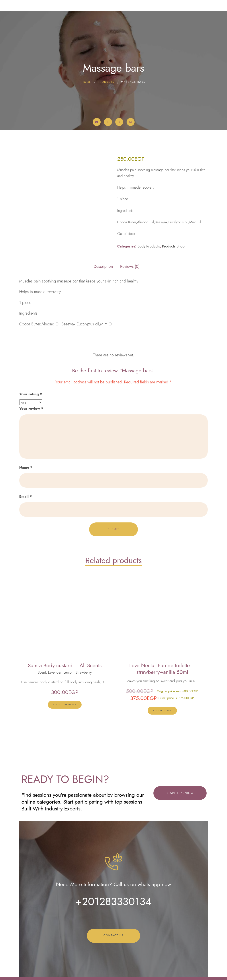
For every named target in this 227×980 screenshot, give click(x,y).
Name (26, 467)
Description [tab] (103, 267)
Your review (31, 409)
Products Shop (173, 246)
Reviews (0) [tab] (130, 267)
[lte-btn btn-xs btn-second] (162, 711)
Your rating (31, 394)
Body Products (149, 246)
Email (25, 496)
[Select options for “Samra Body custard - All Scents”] (65, 705)
